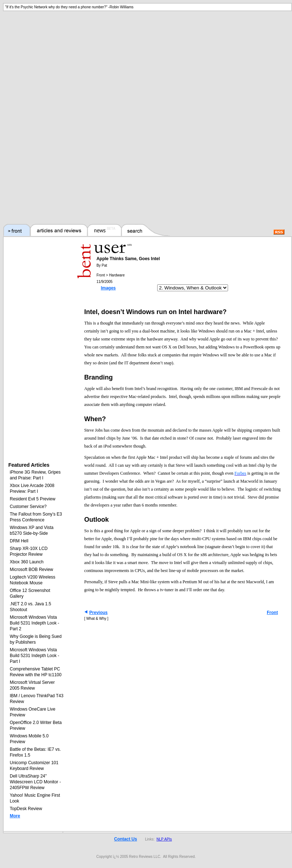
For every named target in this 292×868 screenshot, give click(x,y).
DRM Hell (19, 541)
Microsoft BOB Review (31, 570)
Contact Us (126, 839)
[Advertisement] (146, 65)
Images (108, 288)
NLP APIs (164, 839)
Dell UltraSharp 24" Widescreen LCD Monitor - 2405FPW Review (35, 782)
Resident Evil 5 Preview (33, 499)
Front (272, 613)
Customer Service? (28, 507)
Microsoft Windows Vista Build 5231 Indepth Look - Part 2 (35, 623)
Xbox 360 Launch (27, 562)
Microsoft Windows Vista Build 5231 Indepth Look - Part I (35, 656)
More (15, 816)
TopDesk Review (26, 809)
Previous (98, 613)
